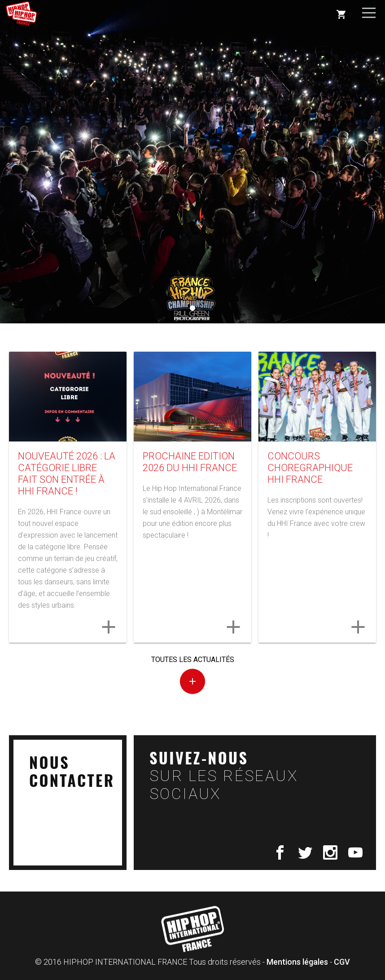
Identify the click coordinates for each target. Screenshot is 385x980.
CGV (342, 962)
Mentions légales (297, 962)
